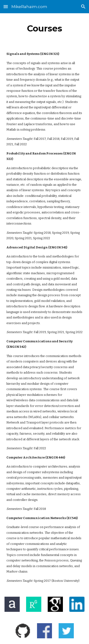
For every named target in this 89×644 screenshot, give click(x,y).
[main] (45, 28)
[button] (6, 7)
